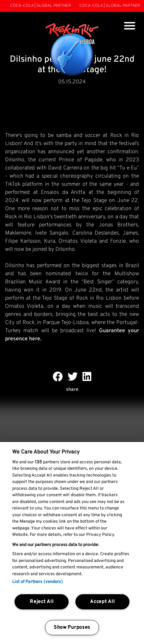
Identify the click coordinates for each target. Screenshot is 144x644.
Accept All (102, 602)
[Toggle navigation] (130, 27)
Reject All (42, 602)
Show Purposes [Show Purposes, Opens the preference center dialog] (72, 628)
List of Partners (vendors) (37, 582)
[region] (72, 543)
